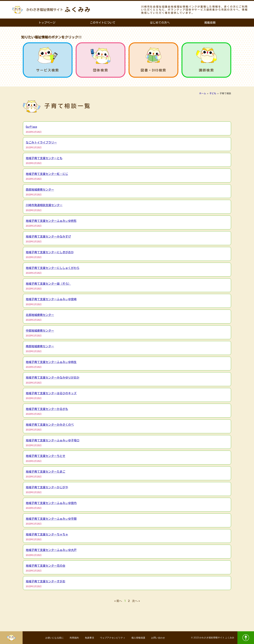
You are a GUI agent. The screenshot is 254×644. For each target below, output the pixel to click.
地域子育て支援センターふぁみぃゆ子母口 (53, 440)
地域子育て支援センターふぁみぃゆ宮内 (51, 503)
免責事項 (88, 638)
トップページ (47, 23)
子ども (213, 93)
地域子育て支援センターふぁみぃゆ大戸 (51, 550)
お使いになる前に (49, 638)
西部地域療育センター (40, 190)
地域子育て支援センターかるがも (47, 409)
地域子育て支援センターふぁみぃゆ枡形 (51, 221)
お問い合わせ (164, 638)
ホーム (203, 93)
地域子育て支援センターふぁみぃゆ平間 (51, 519)
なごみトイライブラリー (41, 142)
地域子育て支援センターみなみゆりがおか (53, 378)
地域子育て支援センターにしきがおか (50, 252)
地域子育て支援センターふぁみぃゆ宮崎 (51, 299)
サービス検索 (48, 70)
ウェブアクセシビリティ (114, 638)
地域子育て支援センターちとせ (46, 456)
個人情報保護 (142, 638)
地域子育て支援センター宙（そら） (48, 284)
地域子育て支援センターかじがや (47, 487)
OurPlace (31, 127)
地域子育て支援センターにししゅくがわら (53, 268)
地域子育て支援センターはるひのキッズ (51, 393)
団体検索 (101, 70)
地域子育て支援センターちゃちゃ (47, 534)
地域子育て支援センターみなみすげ (48, 236)
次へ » (136, 601)
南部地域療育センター (40, 346)
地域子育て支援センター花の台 (46, 566)
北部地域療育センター (40, 315)
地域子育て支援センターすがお (46, 581)
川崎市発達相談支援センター (44, 205)
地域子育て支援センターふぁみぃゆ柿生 (51, 362)
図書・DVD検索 (153, 70)
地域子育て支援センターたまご (46, 472)
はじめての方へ (160, 23)
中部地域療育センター (40, 331)
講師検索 (206, 70)
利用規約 (71, 638)
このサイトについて (103, 23)
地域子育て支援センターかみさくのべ (50, 425)
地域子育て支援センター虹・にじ (47, 174)
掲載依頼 (210, 23)
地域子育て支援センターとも (44, 158)
